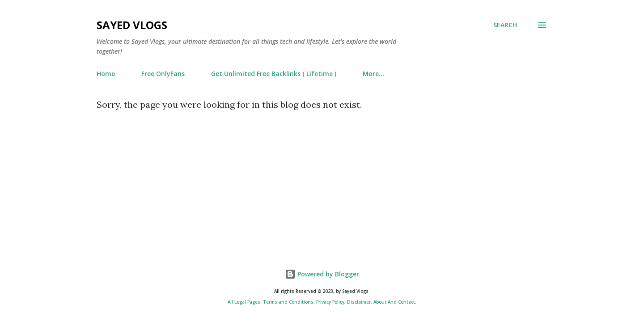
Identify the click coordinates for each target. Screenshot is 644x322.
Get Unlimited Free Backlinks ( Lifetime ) (274, 74)
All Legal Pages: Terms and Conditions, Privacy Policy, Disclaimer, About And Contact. (322, 302)
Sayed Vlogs (132, 25)
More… (373, 74)
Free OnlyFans (163, 74)
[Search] (505, 25)
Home (106, 74)
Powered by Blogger (322, 274)
